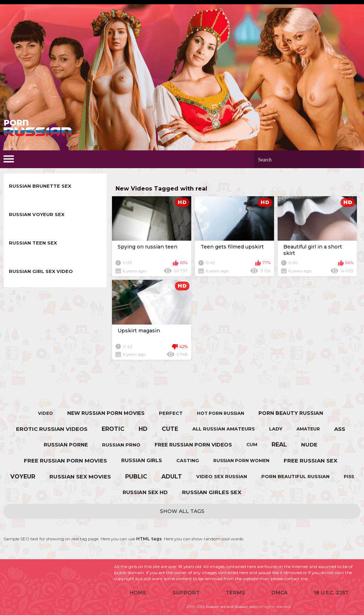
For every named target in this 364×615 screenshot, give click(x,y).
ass (340, 429)
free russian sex (311, 461)
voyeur (23, 477)
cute (170, 429)
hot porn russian (221, 413)
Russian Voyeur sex (37, 214)
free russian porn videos (193, 445)
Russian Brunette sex (40, 186)
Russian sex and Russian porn (232, 607)
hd (143, 429)
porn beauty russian (291, 413)
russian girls (142, 460)
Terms (235, 593)
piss (349, 477)
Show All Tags (182, 511)
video (45, 413)
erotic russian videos (52, 429)
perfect (171, 413)
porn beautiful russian (295, 476)
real (279, 445)
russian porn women (241, 461)
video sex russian (222, 476)
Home (138, 593)
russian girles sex (212, 492)
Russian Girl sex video (41, 271)
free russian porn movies (65, 461)
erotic (113, 429)
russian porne (66, 445)
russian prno (121, 445)
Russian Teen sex (33, 243)
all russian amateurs (224, 429)
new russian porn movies (106, 413)
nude (309, 445)
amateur (308, 429)
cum (252, 445)
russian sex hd (145, 492)
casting (188, 460)
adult (172, 477)
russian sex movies (80, 477)
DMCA (279, 593)
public (136, 477)
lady (276, 429)
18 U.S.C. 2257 (331, 593)
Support (186, 593)
